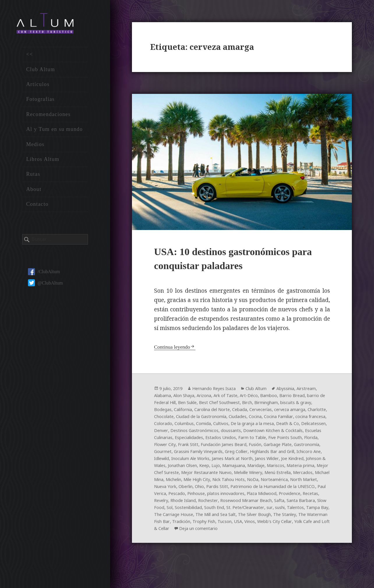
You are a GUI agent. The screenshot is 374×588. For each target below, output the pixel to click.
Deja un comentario (181, 552)
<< (30, 57)
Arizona (235, 398)
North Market (278, 496)
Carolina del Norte (286, 412)
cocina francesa (246, 426)
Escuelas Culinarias (305, 440)
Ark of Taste (259, 398)
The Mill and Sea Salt (295, 531)
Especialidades (170, 447)
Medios (35, 147)
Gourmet (164, 461)
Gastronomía (308, 454)
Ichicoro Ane (168, 468)
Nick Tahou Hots (194, 496)
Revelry (181, 517)
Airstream (165, 398)
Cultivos (163, 433)
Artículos (38, 87)
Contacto (37, 207)
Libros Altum (43, 162)
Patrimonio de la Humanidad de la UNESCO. (260, 503)
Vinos (190, 545)
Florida (305, 447)
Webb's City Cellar (218, 545)
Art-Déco (284, 398)
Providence (305, 510)
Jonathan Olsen (237, 475)
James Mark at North (273, 468)
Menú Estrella (223, 489)
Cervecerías (167, 419)
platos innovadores (234, 510)
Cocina (184, 426)
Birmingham (168, 412)
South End (266, 524)
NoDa (221, 496)
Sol (216, 524)
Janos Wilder (311, 468)
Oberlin (163, 503)
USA (177, 545)
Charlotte (229, 419)
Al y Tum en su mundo (54, 132)
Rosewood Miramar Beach (274, 517)
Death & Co (237, 433)
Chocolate (253, 419)
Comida (319, 426)
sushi (169, 531)
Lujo (275, 475)
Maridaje (164, 482)
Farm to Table (240, 447)
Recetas (163, 517)
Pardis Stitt (198, 503)
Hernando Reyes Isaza (220, 391)
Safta (311, 517)
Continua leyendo (174, 349)
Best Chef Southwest (281, 405)
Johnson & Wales (200, 475)
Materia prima (214, 482)
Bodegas (230, 412)
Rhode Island (206, 517)
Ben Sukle (245, 405)
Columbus (298, 426)
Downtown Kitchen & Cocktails (247, 440)
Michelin (306, 489)
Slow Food (199, 524)
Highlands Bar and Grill (288, 461)
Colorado (275, 426)
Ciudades (164, 426)
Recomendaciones (48, 117)
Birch (312, 405)
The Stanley (197, 538)
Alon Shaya (212, 398)
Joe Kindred (167, 475)
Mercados (251, 489)
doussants (200, 440)
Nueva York (308, 496)
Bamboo (305, 398)
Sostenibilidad (237, 524)
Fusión (250, 454)
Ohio (179, 503)
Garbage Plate (276, 454)
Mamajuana (295, 475)
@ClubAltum (45, 286)
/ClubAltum (44, 275)
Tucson (162, 545)
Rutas (33, 177)
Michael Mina (279, 489)
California (252, 412)
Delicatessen (266, 433)
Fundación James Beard (215, 454)
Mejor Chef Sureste (254, 482)
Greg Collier (247, 461)
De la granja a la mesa (199, 433)
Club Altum (41, 72)
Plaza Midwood (274, 510)
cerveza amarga (199, 419)
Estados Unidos (205, 447)
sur (157, 531)
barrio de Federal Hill (208, 405)
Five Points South (276, 447)
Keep (262, 475)
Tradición (277, 538)
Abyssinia (299, 391)
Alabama (188, 398)
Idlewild (192, 468)
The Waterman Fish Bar (238, 538)
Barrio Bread (168, 405)
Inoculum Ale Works (226, 468)
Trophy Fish (302, 538)
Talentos (187, 531)
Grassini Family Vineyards (204, 461)
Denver (290, 433)
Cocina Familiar (210, 426)
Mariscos (186, 482)
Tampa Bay (211, 531)
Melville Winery (188, 489)
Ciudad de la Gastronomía (294, 419)
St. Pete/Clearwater (300, 524)
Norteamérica (245, 496)
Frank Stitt (176, 454)
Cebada (317, 412)
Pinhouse (201, 510)
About (34, 192)
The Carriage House (247, 531)
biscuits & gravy (201, 412)
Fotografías (40, 102)
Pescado (179, 510)
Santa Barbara (170, 524)
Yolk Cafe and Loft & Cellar (269, 545)
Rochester (233, 517)
